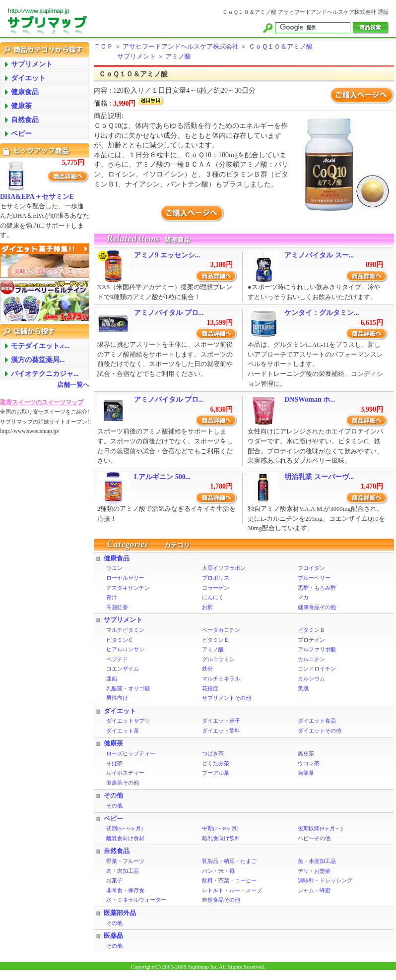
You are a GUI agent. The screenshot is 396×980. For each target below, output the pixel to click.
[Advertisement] (40, 593)
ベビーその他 (314, 838)
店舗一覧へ (73, 385)
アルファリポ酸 (317, 649)
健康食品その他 (317, 607)
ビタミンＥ (216, 640)
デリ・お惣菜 (314, 871)
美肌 (303, 688)
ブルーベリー (314, 578)
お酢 (207, 607)
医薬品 (113, 936)
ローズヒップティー (131, 753)
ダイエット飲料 (221, 731)
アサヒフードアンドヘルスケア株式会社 (181, 47)
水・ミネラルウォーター (136, 900)
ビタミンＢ (311, 630)
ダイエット (120, 711)
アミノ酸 (178, 57)
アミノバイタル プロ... (169, 313)
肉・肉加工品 (123, 871)
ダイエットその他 (320, 731)
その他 (113, 796)
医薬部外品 (120, 913)
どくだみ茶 (216, 763)
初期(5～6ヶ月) (125, 828)
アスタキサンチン (128, 588)
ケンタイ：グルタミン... (322, 313)
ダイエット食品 (317, 721)
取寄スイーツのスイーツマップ (42, 402)
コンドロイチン (317, 669)
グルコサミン (218, 659)
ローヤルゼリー (125, 578)
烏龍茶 (306, 773)
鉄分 (207, 669)
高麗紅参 (117, 607)
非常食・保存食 (125, 890)
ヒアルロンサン (125, 649)
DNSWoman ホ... (310, 399)
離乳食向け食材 (125, 838)
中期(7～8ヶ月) (220, 828)
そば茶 (114, 763)
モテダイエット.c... (40, 346)
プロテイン (311, 640)
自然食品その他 (221, 900)
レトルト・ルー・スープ (232, 890)
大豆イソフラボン (224, 568)
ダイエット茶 (123, 731)
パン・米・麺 (218, 871)
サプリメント (136, 57)
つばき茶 (213, 753)
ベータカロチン (221, 630)
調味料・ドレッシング (325, 880)
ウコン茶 (309, 763)
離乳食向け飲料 (221, 838)
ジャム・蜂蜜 (314, 890)
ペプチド (117, 659)
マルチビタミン (125, 630)
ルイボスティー (125, 773)
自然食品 (117, 851)
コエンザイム (123, 669)
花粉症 (210, 688)
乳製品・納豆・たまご (229, 861)
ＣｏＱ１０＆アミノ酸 (281, 47)
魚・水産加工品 (317, 861)
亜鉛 (112, 678)
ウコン (114, 568)
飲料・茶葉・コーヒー (229, 880)
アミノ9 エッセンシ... (167, 255)
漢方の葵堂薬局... (38, 360)
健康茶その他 (123, 783)
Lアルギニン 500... (162, 477)
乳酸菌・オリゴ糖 (128, 688)
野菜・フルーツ (125, 861)
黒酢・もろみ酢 (317, 588)
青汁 (112, 597)
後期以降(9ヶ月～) (320, 828)
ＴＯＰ (103, 47)
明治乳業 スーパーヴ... (319, 477)
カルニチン (311, 659)
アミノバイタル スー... (319, 255)
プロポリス (216, 578)
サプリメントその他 (227, 698)
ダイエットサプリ (128, 721)
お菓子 (114, 880)
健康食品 (117, 558)
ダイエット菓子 (221, 721)
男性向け (117, 698)
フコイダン (311, 568)
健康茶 (113, 743)
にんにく (213, 597)
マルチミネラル (221, 678)
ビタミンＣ (120, 640)
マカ (303, 597)
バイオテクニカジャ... (45, 374)
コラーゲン (216, 588)
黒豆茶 (306, 753)
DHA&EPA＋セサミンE (37, 197)
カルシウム (311, 678)
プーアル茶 (216, 773)
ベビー (113, 819)
